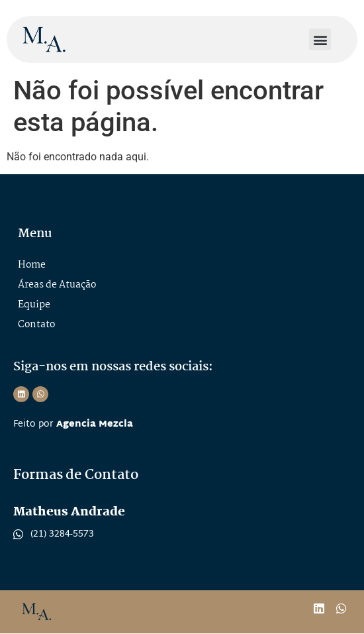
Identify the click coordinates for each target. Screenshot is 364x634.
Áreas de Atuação (57, 285)
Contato (36, 325)
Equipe (34, 305)
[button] (320, 39)
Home (32, 265)
